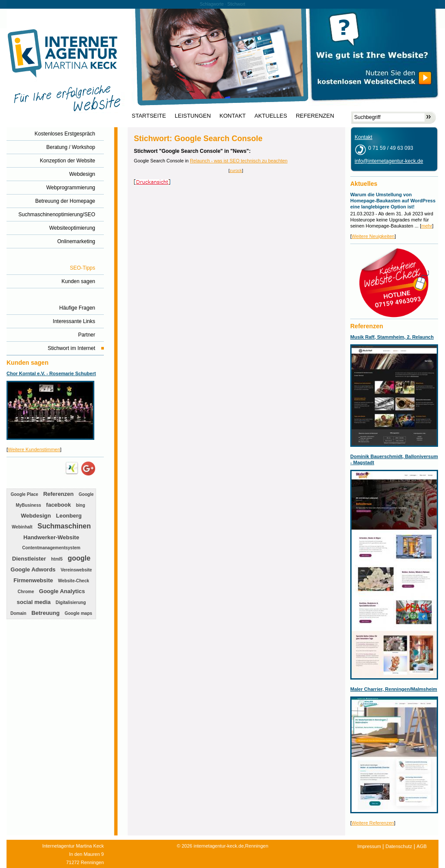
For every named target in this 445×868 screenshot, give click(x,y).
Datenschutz (399, 846)
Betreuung (45, 613)
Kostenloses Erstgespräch (65, 134)
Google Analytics (62, 591)
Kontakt (364, 137)
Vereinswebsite (76, 570)
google (79, 558)
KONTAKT (232, 116)
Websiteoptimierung (72, 228)
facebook (58, 505)
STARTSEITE (149, 116)
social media (33, 602)
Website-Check (74, 581)
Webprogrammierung (71, 188)
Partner (87, 335)
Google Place (24, 494)
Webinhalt (22, 527)
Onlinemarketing (76, 241)
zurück (236, 170)
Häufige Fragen (77, 308)
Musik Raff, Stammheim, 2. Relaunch (392, 337)
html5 (57, 559)
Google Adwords (33, 569)
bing (81, 505)
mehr (427, 226)
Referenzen (58, 494)
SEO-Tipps (83, 268)
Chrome (26, 592)
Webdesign (82, 174)
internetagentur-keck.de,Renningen (231, 846)
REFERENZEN (315, 116)
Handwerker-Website (51, 537)
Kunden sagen (78, 281)
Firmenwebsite (33, 580)
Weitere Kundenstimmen (34, 449)
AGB (422, 846)
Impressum (369, 846)
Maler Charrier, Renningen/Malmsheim (394, 689)
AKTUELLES (271, 116)
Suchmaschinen (64, 526)
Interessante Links (74, 321)
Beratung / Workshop (71, 147)
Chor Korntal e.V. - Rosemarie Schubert (51, 373)
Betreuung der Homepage (65, 201)
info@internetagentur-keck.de (389, 161)
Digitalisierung (71, 602)
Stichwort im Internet (71, 348)
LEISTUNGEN (193, 116)
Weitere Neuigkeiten (373, 236)
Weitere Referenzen (373, 823)
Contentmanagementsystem (51, 548)
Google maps (78, 613)
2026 (187, 846)
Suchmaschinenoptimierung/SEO (57, 215)
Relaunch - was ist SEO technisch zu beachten (239, 161)
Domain (18, 613)
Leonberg (69, 516)
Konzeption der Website (68, 161)
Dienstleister (29, 559)
